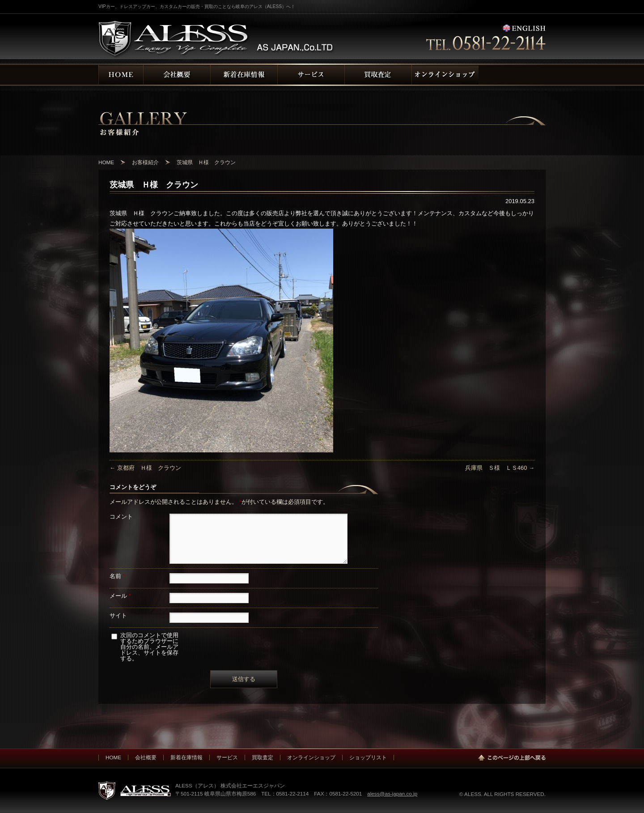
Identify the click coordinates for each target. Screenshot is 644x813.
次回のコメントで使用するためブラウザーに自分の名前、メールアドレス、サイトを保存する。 (149, 647)
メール (120, 596)
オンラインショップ (311, 757)
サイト (118, 615)
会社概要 (146, 757)
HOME (113, 757)
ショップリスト (368, 757)
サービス (227, 757)
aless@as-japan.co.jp (392, 794)
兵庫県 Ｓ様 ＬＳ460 (500, 468)
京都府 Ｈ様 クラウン (145, 468)
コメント (121, 517)
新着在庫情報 (186, 757)
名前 (117, 576)
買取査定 (263, 757)
